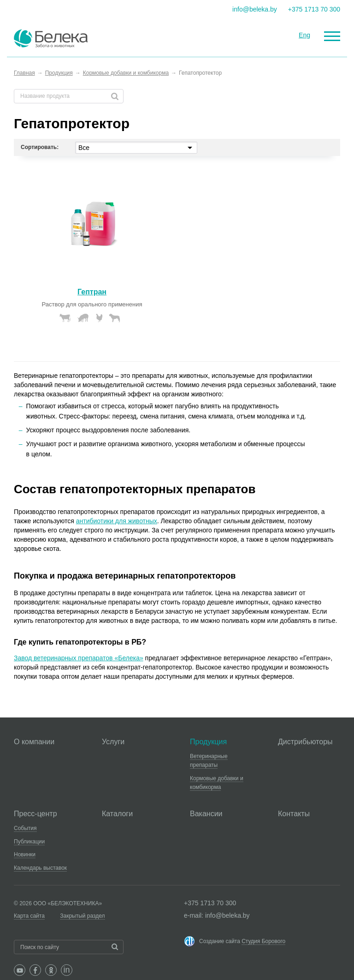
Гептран (92, 292)
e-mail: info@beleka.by (217, 915)
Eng (304, 35)
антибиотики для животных (117, 521)
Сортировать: (40, 147)
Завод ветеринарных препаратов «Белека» (79, 658)
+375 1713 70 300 (314, 9)
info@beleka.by (255, 9)
